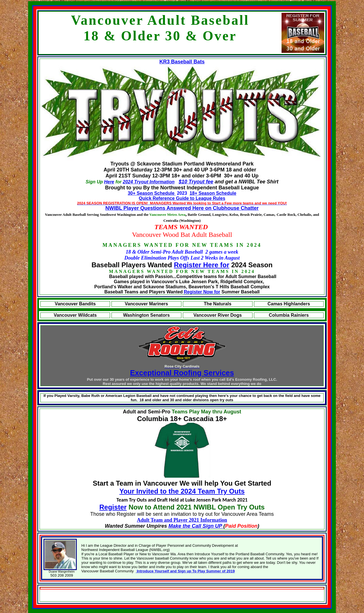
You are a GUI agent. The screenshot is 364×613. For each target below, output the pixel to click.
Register (113, 507)
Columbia (154, 419)
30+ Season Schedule (152, 193)
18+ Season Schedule (213, 193)
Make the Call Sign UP (196, 526)
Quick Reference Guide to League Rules (182, 198)
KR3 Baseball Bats (182, 62)
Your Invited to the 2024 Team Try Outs (182, 491)
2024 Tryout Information (149, 182)
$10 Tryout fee (196, 182)
